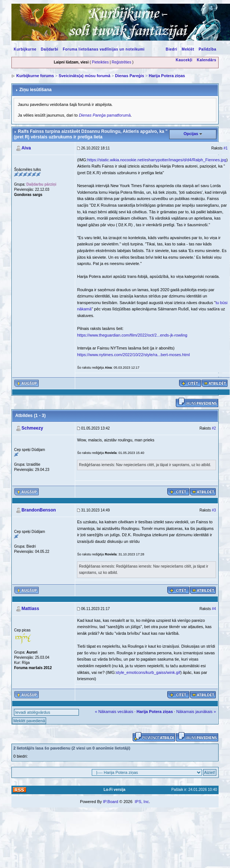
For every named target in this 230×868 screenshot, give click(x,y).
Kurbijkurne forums (35, 76)
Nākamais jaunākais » (196, 712)
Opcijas (191, 134)
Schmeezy (32, 428)
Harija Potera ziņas (167, 76)
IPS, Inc (142, 802)
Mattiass (30, 609)
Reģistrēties (121, 62)
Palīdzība (208, 49)
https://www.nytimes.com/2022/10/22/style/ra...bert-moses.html (133, 355)
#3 (214, 510)
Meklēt (188, 49)
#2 (214, 428)
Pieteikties (100, 62)
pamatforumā (105, 115)
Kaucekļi (184, 60)
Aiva (26, 148)
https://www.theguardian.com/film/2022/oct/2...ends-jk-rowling (132, 335)
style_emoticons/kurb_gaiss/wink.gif (148, 672)
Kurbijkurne (25, 49)
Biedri (171, 49)
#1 (226, 148)
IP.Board (110, 802)
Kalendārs (207, 60)
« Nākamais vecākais (114, 712)
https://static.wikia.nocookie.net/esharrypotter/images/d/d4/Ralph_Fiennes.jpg (157, 160)
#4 (214, 609)
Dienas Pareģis (130, 76)
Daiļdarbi (50, 49)
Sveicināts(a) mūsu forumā (85, 76)
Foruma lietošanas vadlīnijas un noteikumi (104, 49)
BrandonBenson (39, 510)
